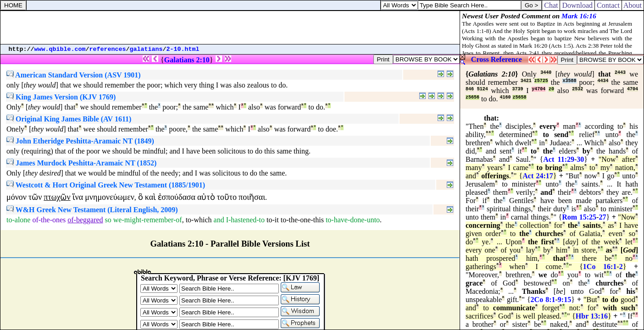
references (108, 49)
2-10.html (183, 49)
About (633, 5)
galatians (146, 49)
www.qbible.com (60, 49)
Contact (608, 5)
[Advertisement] (230, 27)
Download (577, 5)
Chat (551, 5)
